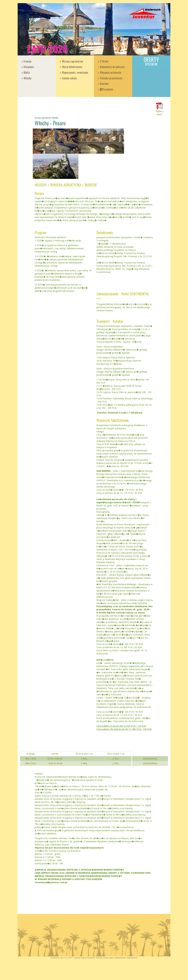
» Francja (26, 61)
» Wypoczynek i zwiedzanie (74, 72)
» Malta (26, 72)
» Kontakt (103, 84)
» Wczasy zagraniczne (71, 61)
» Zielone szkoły (68, 78)
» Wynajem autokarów (110, 72)
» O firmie (103, 61)
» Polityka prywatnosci (110, 78)
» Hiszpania (28, 67)
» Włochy (26, 78)
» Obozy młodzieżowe (71, 67)
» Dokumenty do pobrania (111, 67)
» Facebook (105, 89)
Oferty (151, 61)
